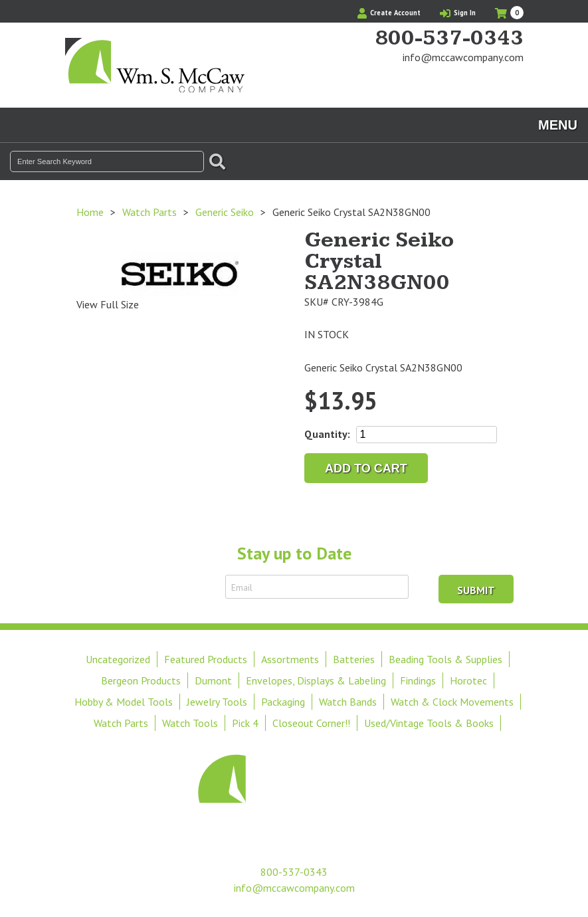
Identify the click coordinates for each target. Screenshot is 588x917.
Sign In (458, 13)
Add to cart (366, 468)
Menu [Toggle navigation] (558, 125)
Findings (418, 680)
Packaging (283, 702)
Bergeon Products (141, 680)
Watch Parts (149, 212)
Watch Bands (348, 702)
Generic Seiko (225, 212)
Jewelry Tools (217, 702)
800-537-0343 (449, 39)
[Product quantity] (427, 435)
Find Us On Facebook (491, 82)
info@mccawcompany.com (463, 57)
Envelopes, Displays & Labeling (316, 680)
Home (90, 212)
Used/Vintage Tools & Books (429, 723)
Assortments (290, 659)
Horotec (468, 680)
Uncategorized (118, 659)
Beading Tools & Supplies (445, 659)
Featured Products (206, 659)
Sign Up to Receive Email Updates (140, 587)
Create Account (389, 13)
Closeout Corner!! (311, 723)
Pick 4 (245, 723)
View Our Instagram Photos (514, 82)
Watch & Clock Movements (452, 702)
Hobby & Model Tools (124, 702)
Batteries (354, 659)
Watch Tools (190, 723)
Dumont (213, 680)
